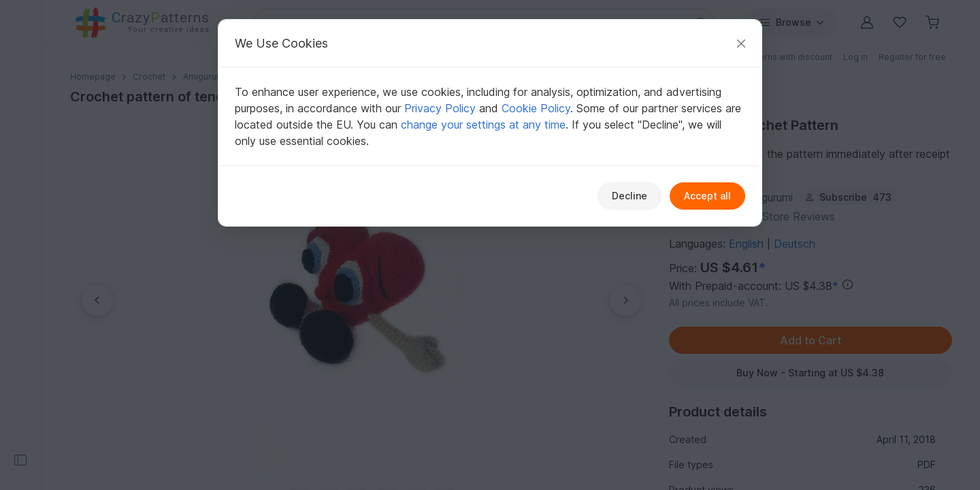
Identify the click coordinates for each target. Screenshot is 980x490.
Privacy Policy (440, 108)
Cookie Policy (536, 108)
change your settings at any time (483, 125)
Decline (630, 196)
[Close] (741, 43)
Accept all (707, 196)
